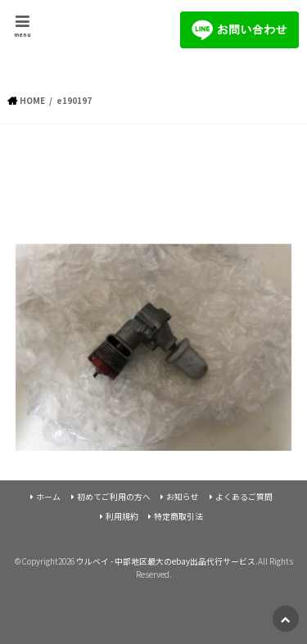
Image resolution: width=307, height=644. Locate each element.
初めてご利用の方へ (114, 497)
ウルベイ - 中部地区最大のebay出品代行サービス (166, 561)
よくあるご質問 (244, 497)
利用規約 (122, 516)
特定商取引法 (178, 516)
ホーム (48, 497)
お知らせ (183, 497)
